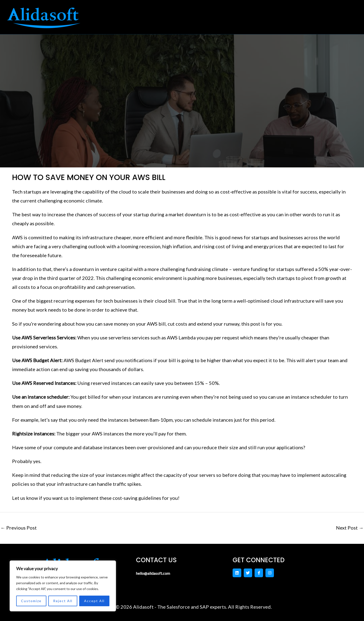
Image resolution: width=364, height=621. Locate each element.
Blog (308, 14)
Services (170, 14)
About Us (282, 14)
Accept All (94, 601)
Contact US (246, 14)
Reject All (63, 601)
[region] (63, 586)
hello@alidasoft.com (158, 573)
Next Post (350, 528)
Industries (207, 14)
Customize (31, 601)
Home (141, 14)
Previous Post (19, 528)
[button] (170, 14)
